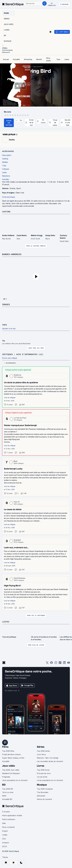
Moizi (16, 461)
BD (4, 784)
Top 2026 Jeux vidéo (11, 770)
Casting (7, 211)
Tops (5, 325)
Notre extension (9, 819)
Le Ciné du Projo (20, 417)
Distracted (41, 795)
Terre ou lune (8, 792)
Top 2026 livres (43, 770)
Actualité (6, 761)
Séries (41, 746)
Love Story (41, 754)
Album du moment (44, 799)
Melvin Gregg (37, 235)
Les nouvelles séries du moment (50, 761)
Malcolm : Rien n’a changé (48, 757)
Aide (4, 823)
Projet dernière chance (11, 754)
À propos (6, 811)
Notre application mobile (12, 815)
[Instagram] (56, 663)
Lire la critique (10, 397)
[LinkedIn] (64, 663)
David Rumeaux (20, 578)
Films (5, 746)
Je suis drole (42, 776)
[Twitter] (47, 663)
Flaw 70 (17, 502)
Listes (6, 621)
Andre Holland (8, 235)
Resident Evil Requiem (11, 773)
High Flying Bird (38, 66)
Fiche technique (9, 197)
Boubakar (17, 540)
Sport (19, 188)
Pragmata (6, 776)
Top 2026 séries (43, 751)
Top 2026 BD (8, 788)
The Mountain (43, 792)
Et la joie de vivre (44, 773)
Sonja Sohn (50, 235)
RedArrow (18, 375)
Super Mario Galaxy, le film (13, 757)
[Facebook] (51, 663)
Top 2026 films (8, 751)
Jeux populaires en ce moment (15, 780)
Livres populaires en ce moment (50, 780)
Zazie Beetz (22, 235)
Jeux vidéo (9, 765)
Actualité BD (7, 799)
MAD (4, 795)
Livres (41, 765)
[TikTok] (60, 663)
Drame (12, 188)
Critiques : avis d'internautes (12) (25, 354)
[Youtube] (69, 663)
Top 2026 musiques (45, 788)
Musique (42, 784)
